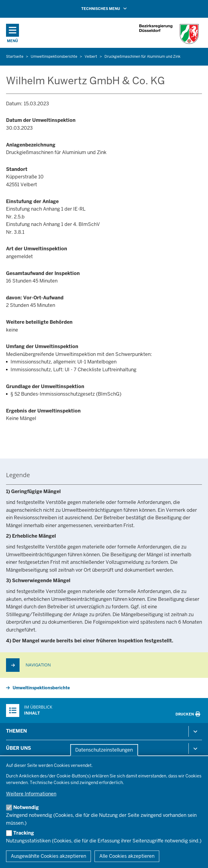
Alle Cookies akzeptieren (127, 856)
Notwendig (26, 807)
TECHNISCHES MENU (113, 8)
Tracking (24, 833)
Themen (16, 731)
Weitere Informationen (31, 794)
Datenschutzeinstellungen (104, 750)
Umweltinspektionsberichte (41, 688)
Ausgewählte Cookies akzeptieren (48, 856)
